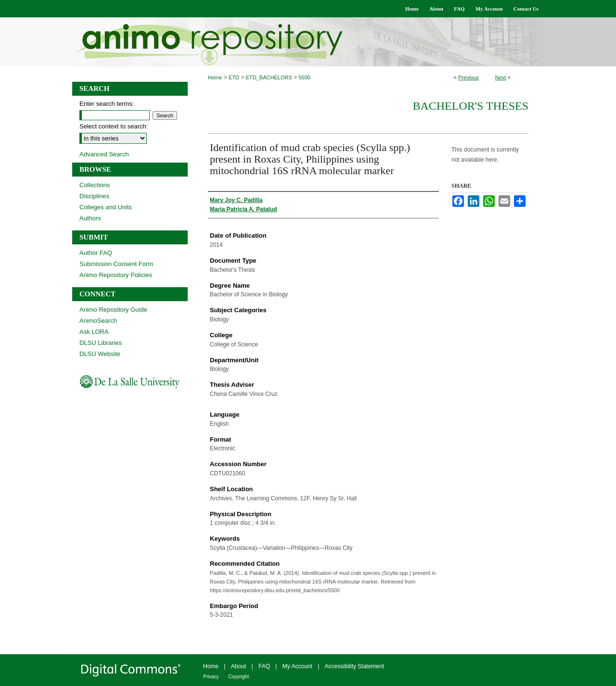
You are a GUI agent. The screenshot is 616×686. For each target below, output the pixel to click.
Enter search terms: (107, 104)
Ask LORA (94, 332)
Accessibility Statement (354, 666)
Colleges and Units (106, 207)
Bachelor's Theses (470, 106)
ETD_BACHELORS (269, 77)
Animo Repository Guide (113, 310)
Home (215, 77)
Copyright (238, 677)
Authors (90, 218)
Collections (95, 185)
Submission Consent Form (116, 264)
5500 (304, 77)
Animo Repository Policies (116, 275)
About (238, 666)
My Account (297, 666)
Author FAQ (96, 253)
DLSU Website (100, 354)
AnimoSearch (98, 321)
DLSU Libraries (101, 343)
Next (501, 77)
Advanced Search (104, 154)
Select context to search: (114, 126)
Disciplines (94, 196)
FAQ (264, 666)
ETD (234, 77)
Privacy (211, 677)
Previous (468, 77)
